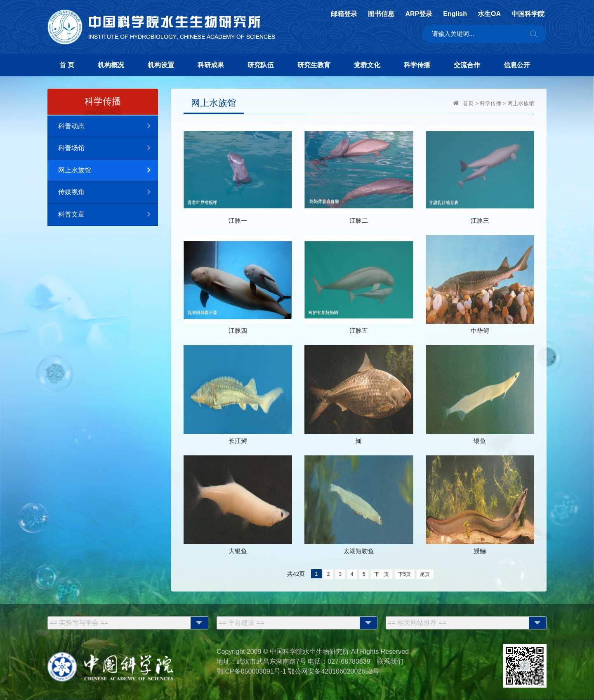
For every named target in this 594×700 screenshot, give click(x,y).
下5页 (404, 574)
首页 (468, 103)
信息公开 (517, 65)
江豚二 (359, 220)
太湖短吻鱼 (359, 551)
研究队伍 (261, 65)
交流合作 (467, 65)
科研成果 (211, 65)
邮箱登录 (344, 14)
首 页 (67, 65)
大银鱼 (238, 551)
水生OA (489, 14)
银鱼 (480, 441)
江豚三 (480, 220)
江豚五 (359, 331)
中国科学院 (528, 14)
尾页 (425, 574)
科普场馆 (108, 148)
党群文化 (367, 65)
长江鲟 (238, 441)
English (455, 14)
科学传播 (417, 65)
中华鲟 (480, 331)
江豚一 (238, 220)
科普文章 (108, 215)
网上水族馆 (108, 171)
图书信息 (381, 14)
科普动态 (108, 126)
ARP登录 (419, 14)
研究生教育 (314, 65)
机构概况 (111, 65)
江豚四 (238, 331)
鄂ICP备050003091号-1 (251, 671)
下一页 (382, 574)
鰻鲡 (480, 551)
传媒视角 (108, 192)
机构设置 (161, 65)
